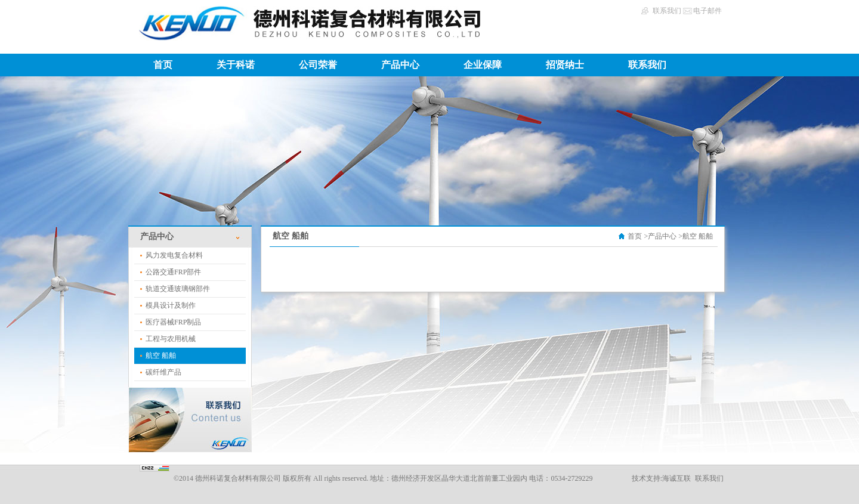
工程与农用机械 (171, 339)
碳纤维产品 (163, 372)
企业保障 (483, 65)
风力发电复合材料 (174, 255)
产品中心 (400, 65)
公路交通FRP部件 (173, 272)
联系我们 (667, 11)
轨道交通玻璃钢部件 (178, 289)
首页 (163, 65)
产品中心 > (665, 236)
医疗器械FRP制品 (173, 322)
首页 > (638, 236)
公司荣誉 (318, 65)
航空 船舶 (161, 355)
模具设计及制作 (171, 305)
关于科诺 (236, 65)
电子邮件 (707, 11)
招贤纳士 (565, 65)
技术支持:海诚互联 (661, 478)
